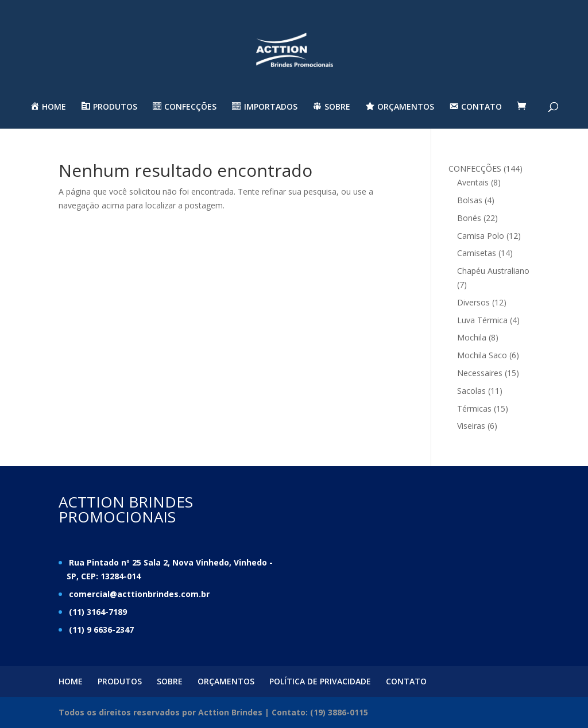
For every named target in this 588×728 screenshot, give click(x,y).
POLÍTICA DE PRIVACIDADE (320, 681)
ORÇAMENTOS (226, 681)
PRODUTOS (120, 681)
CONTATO (406, 681)
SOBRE (170, 681)
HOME (71, 681)
